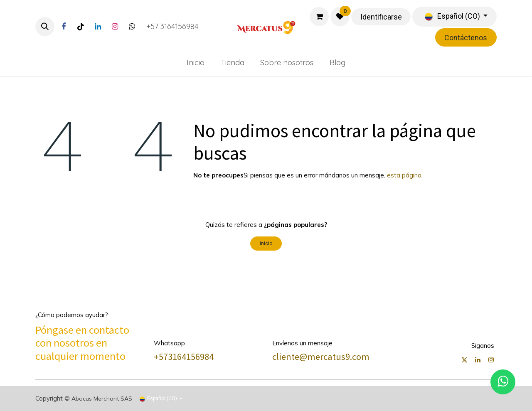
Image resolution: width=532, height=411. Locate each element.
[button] (45, 27)
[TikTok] (81, 27)
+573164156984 (184, 357)
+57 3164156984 (172, 26)
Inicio (266, 244)
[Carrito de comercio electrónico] (319, 17)
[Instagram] (115, 27)
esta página (404, 175)
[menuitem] (195, 63)
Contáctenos (466, 38)
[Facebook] (64, 27)
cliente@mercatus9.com (321, 357)
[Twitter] (132, 27)
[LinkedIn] (98, 27)
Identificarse (381, 17)
